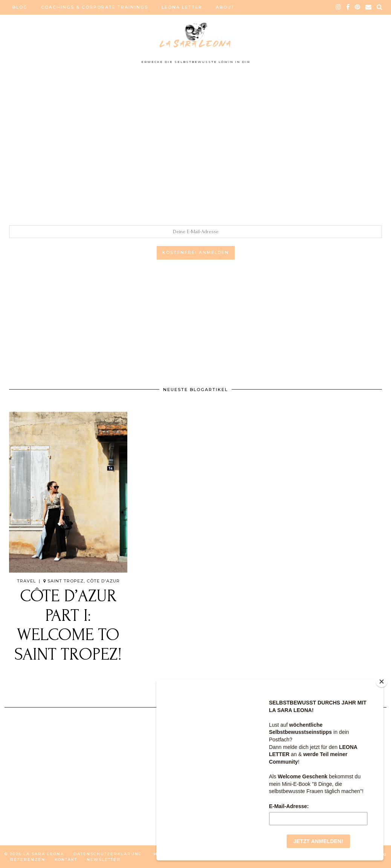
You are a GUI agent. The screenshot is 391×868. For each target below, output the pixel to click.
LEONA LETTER (182, 7)
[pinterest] (358, 7)
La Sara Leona (44, 854)
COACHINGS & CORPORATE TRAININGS (95, 7)
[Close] (382, 682)
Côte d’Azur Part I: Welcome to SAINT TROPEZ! (68, 625)
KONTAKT (66, 860)
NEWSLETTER (104, 860)
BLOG (20, 7)
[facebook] (348, 7)
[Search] (380, 7)
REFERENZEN (28, 860)
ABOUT (225, 7)
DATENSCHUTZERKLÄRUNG (108, 854)
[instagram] (339, 7)
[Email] (369, 7)
